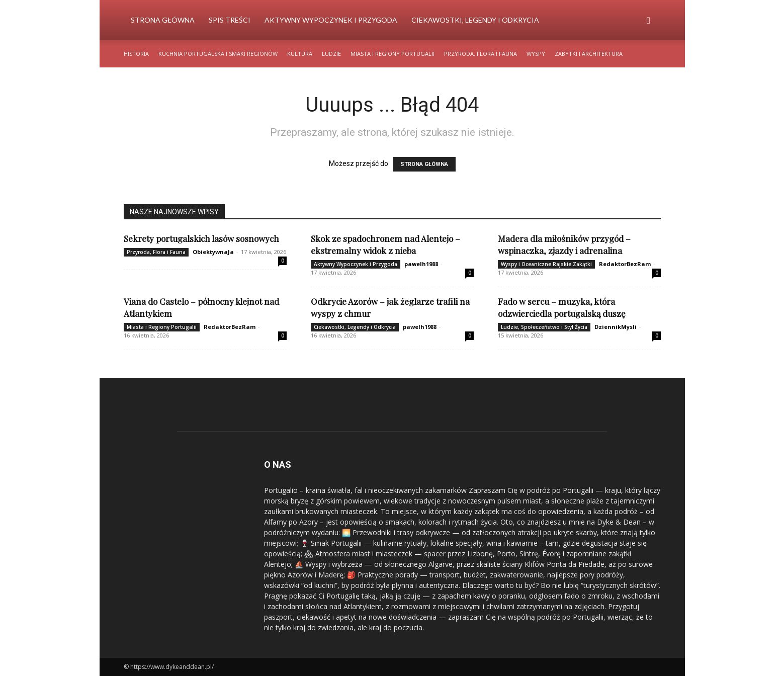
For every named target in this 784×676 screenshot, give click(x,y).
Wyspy (536, 54)
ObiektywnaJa (213, 252)
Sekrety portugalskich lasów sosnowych (201, 238)
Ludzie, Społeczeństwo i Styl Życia (544, 327)
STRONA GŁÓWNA (424, 164)
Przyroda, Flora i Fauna (481, 54)
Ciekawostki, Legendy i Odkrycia (475, 20)
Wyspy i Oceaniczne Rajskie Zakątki (546, 264)
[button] (649, 21)
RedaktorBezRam (625, 264)
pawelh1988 (421, 264)
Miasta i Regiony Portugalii (393, 54)
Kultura (300, 54)
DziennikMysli (616, 327)
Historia (136, 54)
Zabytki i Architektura (589, 54)
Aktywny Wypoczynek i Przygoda (331, 20)
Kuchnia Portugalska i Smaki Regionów (218, 54)
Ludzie (331, 54)
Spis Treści (230, 20)
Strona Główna (163, 20)
